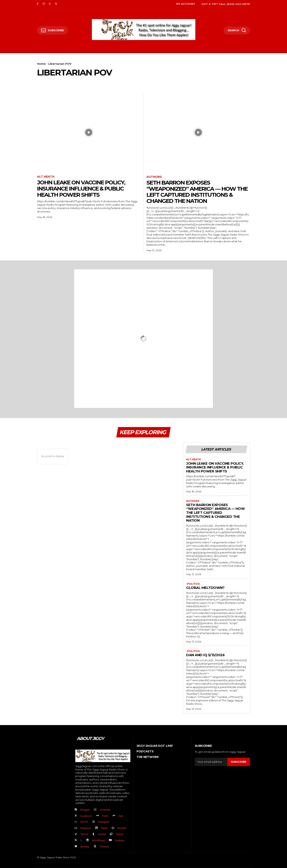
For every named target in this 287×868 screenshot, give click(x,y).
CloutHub (105, 810)
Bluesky (85, 847)
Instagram (104, 822)
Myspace (86, 828)
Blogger (85, 810)
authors (154, 177)
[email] (211, 762)
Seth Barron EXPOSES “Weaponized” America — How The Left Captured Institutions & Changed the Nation (197, 192)
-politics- (193, 584)
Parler (104, 828)
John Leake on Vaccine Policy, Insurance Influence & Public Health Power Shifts (81, 189)
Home (41, 64)
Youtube (120, 840)
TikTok (84, 834)
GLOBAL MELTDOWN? (205, 588)
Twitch (120, 834)
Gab (121, 816)
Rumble (122, 828)
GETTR (84, 822)
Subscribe (239, 762)
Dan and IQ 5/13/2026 (205, 655)
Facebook (86, 816)
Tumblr (102, 834)
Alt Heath (46, 177)
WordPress (98, 840)
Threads (104, 847)
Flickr (105, 816)
